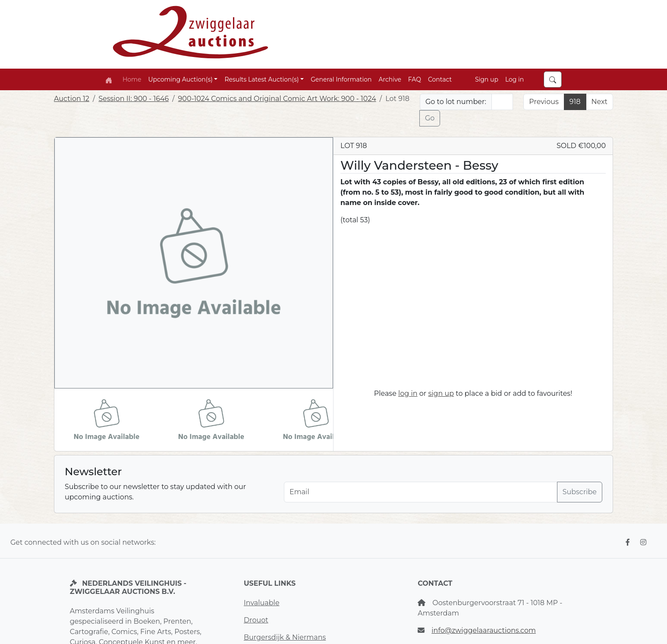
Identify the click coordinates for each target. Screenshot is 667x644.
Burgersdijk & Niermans (285, 637)
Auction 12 (72, 99)
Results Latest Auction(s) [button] (261, 79)
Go (430, 118)
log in (408, 393)
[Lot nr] (502, 102)
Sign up (487, 79)
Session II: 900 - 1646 (134, 99)
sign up (441, 393)
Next (599, 102)
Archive (390, 79)
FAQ (415, 79)
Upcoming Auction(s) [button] (180, 79)
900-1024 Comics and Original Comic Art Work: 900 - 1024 (277, 99)
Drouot (256, 620)
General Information (341, 79)
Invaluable (262, 603)
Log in (514, 79)
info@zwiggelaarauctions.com (484, 630)
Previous (544, 102)
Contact (440, 79)
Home (132, 79)
